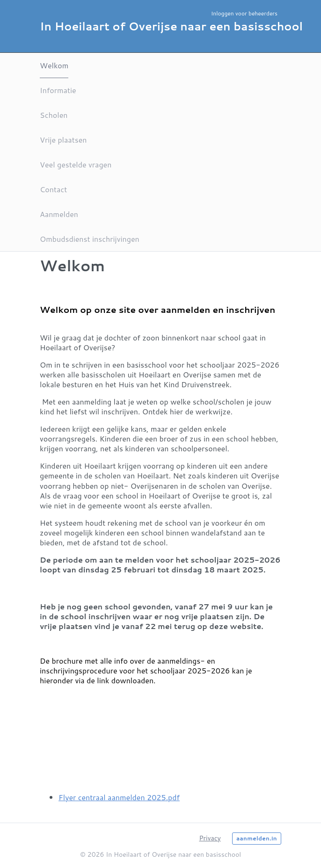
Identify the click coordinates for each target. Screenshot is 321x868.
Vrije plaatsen (63, 140)
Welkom (54, 65)
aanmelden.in (257, 838)
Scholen (54, 115)
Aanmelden (59, 214)
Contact (53, 189)
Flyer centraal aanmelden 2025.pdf (119, 797)
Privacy (210, 838)
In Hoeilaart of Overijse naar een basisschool (171, 26)
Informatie (58, 90)
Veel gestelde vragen (76, 164)
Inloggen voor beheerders (244, 13)
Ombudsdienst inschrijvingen (90, 239)
